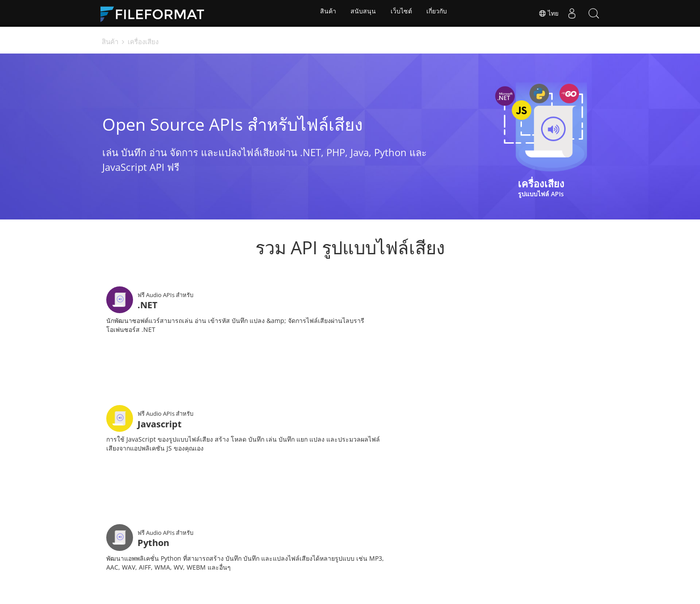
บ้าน (225, 575)
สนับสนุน (363, 13)
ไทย (547, 13)
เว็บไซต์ (402, 13)
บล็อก (398, 575)
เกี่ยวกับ (438, 13)
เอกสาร (258, 575)
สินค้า (326, 13)
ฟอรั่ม (322, 575)
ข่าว (291, 575)
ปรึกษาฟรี (360, 575)
